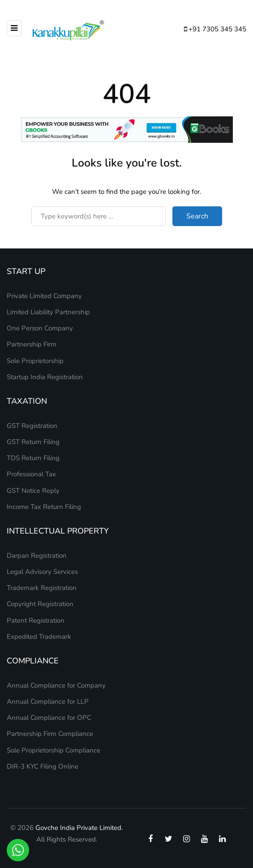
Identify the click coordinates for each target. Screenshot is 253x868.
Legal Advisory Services (42, 572)
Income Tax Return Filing (44, 507)
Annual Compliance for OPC (49, 718)
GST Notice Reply (33, 491)
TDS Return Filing (33, 458)
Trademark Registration (42, 588)
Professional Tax (31, 474)
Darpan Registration (37, 556)
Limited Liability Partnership (48, 312)
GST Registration (32, 426)
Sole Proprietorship (35, 361)
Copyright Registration (40, 604)
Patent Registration (36, 620)
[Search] (99, 216)
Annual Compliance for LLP (48, 701)
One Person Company (40, 328)
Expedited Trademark (39, 637)
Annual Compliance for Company (56, 685)
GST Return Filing (33, 442)
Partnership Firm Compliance (50, 734)
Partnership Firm (32, 344)
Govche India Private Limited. (79, 828)
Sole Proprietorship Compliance (54, 750)
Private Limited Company (44, 296)
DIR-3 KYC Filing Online (43, 766)
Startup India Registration (45, 377)
